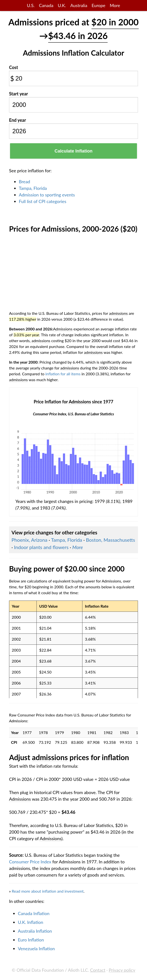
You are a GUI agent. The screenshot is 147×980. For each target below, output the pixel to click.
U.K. (62, 5)
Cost (14, 67)
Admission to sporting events (47, 195)
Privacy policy (122, 970)
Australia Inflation (35, 931)
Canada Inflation (34, 913)
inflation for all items (63, 374)
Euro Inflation (31, 940)
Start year (18, 94)
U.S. (31, 5)
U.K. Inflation (31, 922)
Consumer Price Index (30, 862)
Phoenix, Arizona (29, 540)
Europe (99, 5)
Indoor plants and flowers (41, 547)
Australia (79, 5)
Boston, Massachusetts (110, 540)
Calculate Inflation (73, 151)
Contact (98, 970)
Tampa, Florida (33, 188)
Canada (46, 5)
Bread (24, 182)
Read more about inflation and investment (48, 891)
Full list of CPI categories (43, 201)
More (115, 5)
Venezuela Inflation (36, 949)
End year (17, 120)
